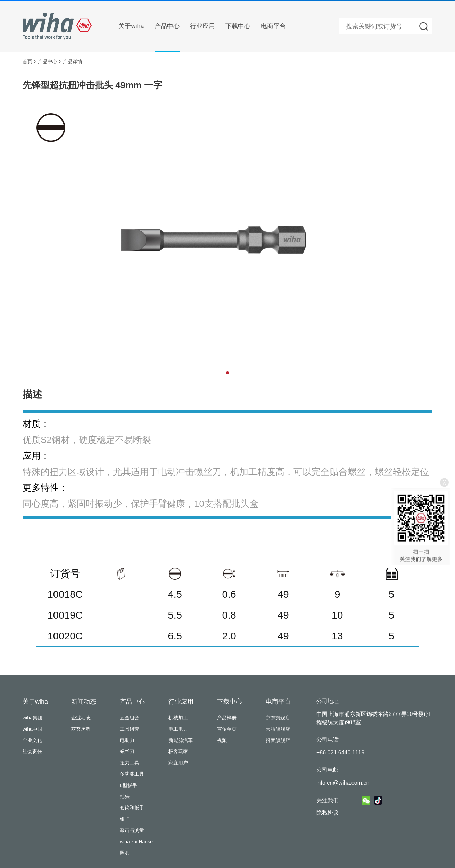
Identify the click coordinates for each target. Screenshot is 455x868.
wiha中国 (32, 729)
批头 (125, 796)
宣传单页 (227, 729)
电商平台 (273, 26)
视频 (222, 740)
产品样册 (227, 718)
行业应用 (202, 26)
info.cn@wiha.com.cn (343, 783)
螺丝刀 (127, 751)
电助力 (127, 740)
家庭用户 (178, 763)
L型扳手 (129, 785)
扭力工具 (130, 763)
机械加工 (178, 718)
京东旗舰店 (278, 718)
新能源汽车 (181, 740)
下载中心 (238, 26)
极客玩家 (178, 751)
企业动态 (81, 718)
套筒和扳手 (132, 808)
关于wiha (131, 26)
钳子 (125, 819)
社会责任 (32, 751)
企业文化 (32, 740)
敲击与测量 (132, 830)
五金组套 (130, 718)
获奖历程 (81, 729)
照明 (125, 853)
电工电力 (178, 729)
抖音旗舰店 (278, 740)
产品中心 (167, 26)
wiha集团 (32, 718)
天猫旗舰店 (278, 729)
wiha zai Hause (136, 842)
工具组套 (130, 729)
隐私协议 (328, 813)
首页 (27, 61)
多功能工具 (132, 774)
